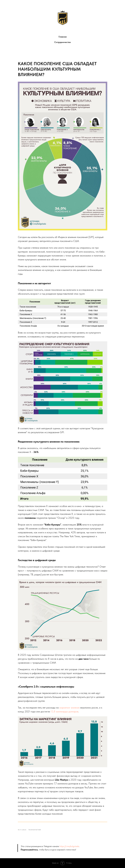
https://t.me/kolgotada (69, 846)
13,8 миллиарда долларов (65, 711)
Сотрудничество (63, 42)
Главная (63, 37)
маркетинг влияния (69, 708)
